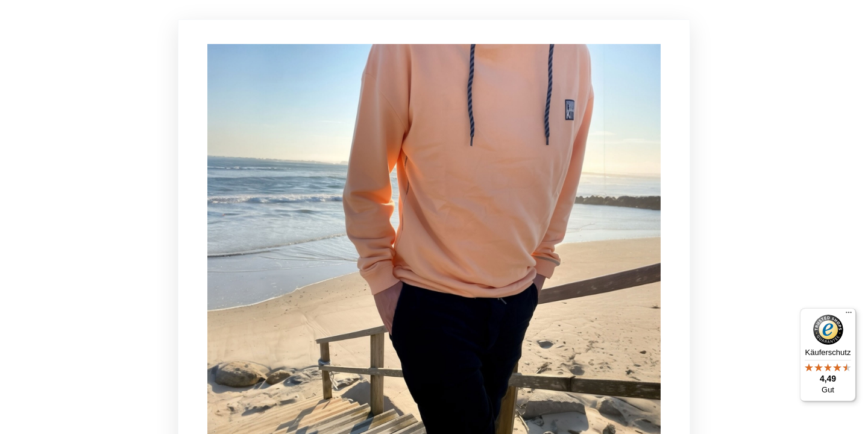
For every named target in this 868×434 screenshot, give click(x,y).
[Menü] (849, 315)
